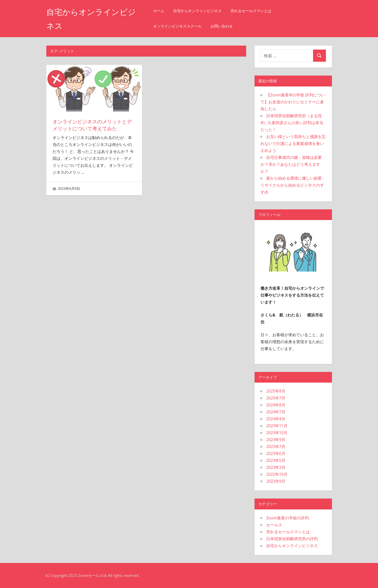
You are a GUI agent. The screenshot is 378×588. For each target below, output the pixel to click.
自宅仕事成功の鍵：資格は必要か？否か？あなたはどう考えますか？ (291, 164)
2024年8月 (276, 405)
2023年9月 (276, 440)
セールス (274, 525)
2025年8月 (276, 391)
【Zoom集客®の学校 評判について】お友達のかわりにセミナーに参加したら (293, 102)
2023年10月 (277, 433)
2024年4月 (276, 419)
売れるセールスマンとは (251, 11)
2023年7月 (276, 447)
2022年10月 (277, 474)
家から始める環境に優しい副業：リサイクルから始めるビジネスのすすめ (293, 185)
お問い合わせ (222, 26)
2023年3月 (276, 467)
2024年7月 (276, 412)
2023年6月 (276, 453)
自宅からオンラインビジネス (197, 11)
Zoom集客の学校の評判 (288, 518)
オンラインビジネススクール (177, 26)
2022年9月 (276, 481)
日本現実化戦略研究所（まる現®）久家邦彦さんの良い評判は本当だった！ (292, 123)
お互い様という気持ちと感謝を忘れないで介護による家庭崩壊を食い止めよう (293, 143)
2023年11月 (277, 426)
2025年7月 (276, 398)
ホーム (159, 11)
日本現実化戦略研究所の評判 (292, 539)
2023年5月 (276, 460)
